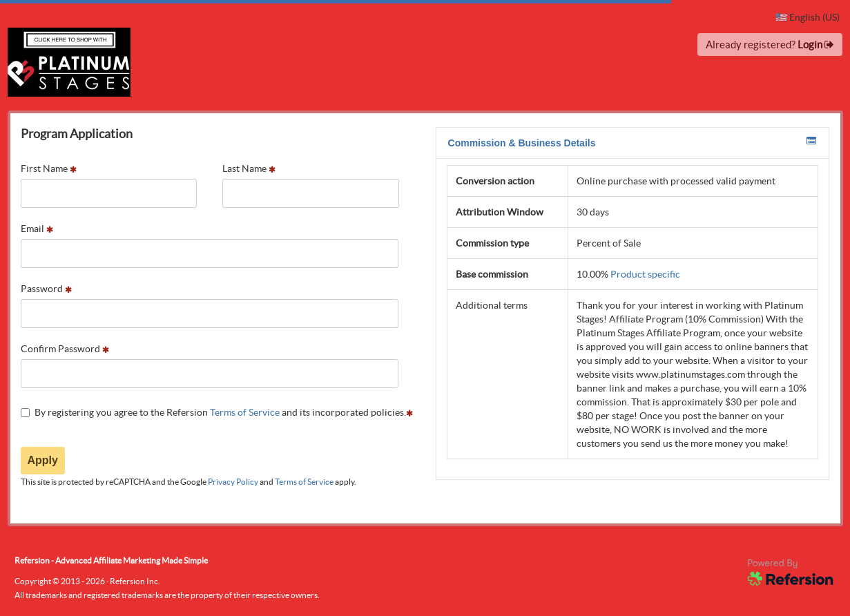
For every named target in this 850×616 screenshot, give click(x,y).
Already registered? (770, 45)
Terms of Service (245, 412)
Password (46, 289)
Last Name (249, 169)
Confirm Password (65, 349)
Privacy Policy (233, 482)
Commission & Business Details (632, 142)
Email (37, 229)
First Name (49, 169)
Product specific (645, 274)
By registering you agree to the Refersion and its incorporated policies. (217, 412)
